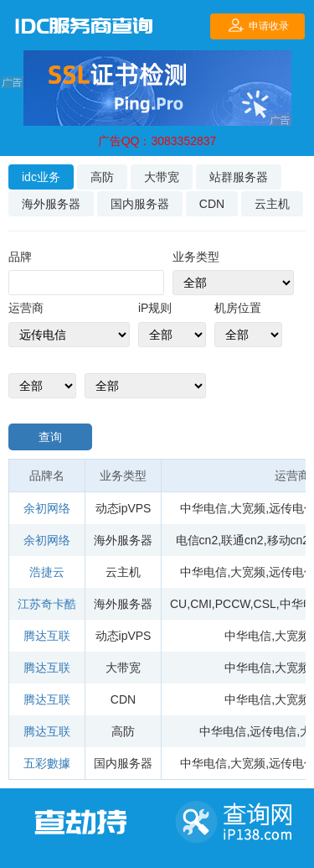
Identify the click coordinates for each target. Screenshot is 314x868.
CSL (265, 604)
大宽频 (248, 508)
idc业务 (41, 177)
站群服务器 (239, 177)
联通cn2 (242, 540)
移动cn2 (288, 540)
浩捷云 (47, 572)
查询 (50, 437)
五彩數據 (47, 763)
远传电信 (273, 731)
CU (178, 604)
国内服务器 (140, 204)
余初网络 (47, 508)
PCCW (233, 604)
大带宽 (162, 177)
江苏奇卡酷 (47, 604)
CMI (201, 604)
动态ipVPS (124, 508)
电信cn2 (197, 540)
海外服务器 (51, 204)
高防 (102, 177)
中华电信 (203, 508)
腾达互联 (47, 636)
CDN (212, 204)
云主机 (272, 204)
